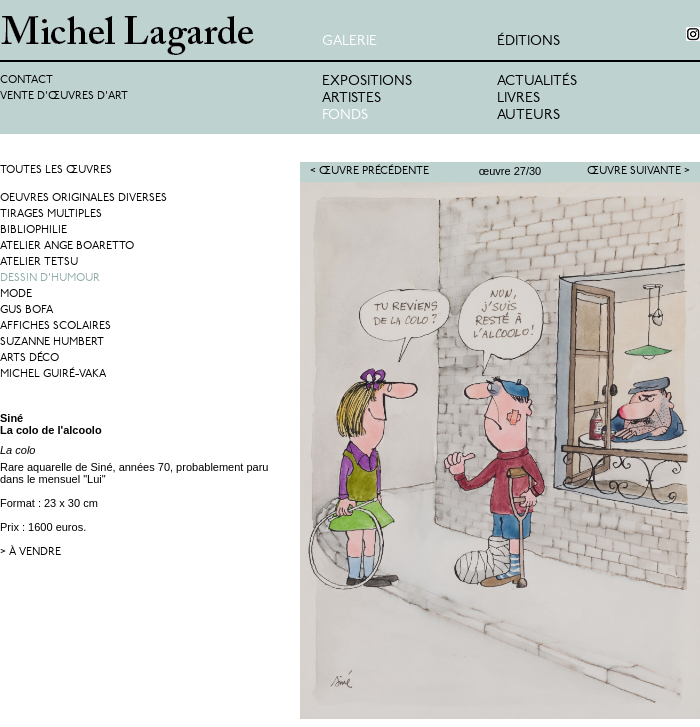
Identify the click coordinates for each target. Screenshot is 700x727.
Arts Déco (29, 358)
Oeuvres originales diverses (83, 198)
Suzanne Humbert (52, 342)
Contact (26, 80)
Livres (518, 98)
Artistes (351, 98)
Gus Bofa (26, 310)
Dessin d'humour (50, 278)
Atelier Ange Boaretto (67, 246)
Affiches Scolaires (55, 326)
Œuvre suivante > (638, 171)
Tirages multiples (51, 214)
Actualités (537, 81)
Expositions (367, 81)
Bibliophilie (33, 230)
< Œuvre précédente (369, 171)
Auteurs (528, 115)
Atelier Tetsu (39, 262)
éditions (528, 41)
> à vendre (30, 552)
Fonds (345, 115)
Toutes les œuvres (56, 170)
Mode (16, 294)
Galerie (349, 41)
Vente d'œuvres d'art (64, 96)
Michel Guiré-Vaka (53, 374)
